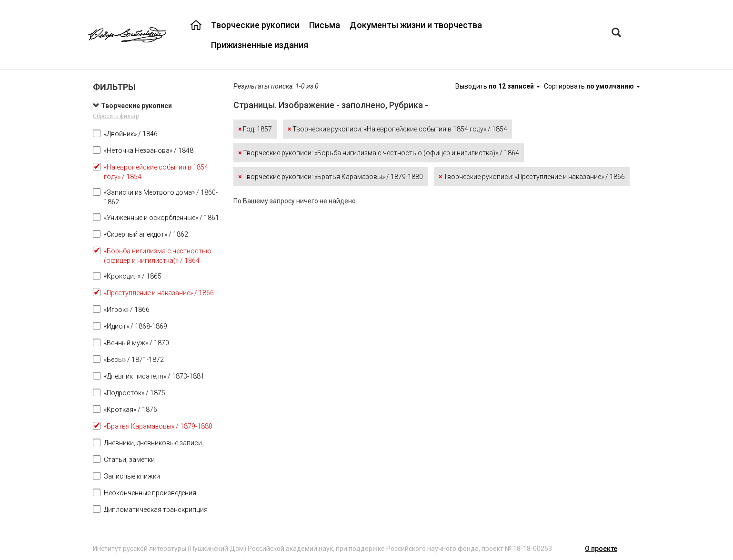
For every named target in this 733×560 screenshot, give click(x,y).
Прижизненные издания (260, 45)
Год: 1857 (255, 129)
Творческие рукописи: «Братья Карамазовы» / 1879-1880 (331, 177)
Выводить (498, 86)
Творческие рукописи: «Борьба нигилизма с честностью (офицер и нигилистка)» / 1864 (379, 153)
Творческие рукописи (255, 25)
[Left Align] (616, 34)
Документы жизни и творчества (416, 25)
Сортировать (592, 86)
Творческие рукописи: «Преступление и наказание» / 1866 (532, 177)
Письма (325, 25)
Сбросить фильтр (116, 116)
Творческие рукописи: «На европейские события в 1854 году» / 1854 (397, 129)
